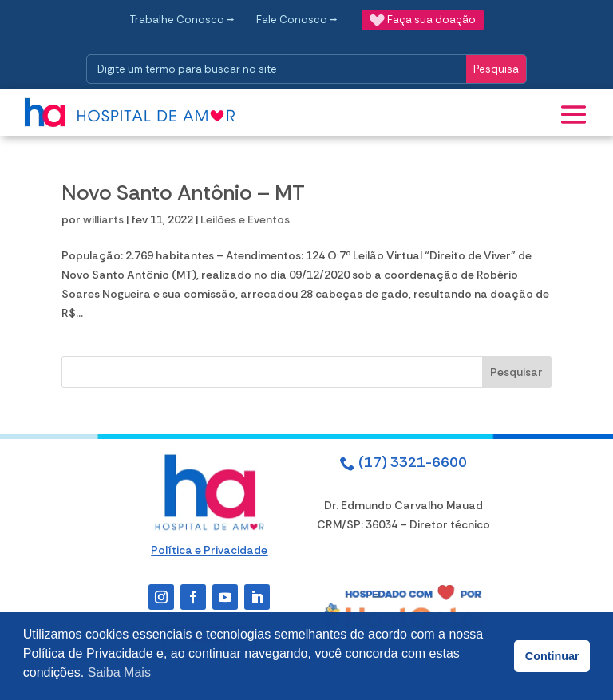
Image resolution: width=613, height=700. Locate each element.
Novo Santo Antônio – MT (183, 192)
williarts (103, 219)
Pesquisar (516, 372)
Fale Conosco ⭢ (297, 20)
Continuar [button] (552, 656)
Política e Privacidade (209, 550)
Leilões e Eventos (245, 219)
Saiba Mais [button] (119, 672)
